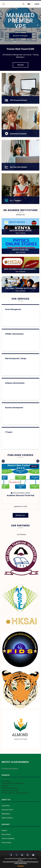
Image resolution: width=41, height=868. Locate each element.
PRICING (21, 65)
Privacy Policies (15, 862)
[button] (24, 4)
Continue (20, 866)
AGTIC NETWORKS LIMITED (20, 493)
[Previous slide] (3, 461)
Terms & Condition (8, 839)
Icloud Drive (6, 806)
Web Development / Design (16, 358)
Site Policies (6, 862)
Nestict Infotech (7, 818)
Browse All (20, 515)
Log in (37, 4)
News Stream (6, 834)
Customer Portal (7, 810)
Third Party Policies (25, 862)
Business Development (14, 408)
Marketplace (6, 814)
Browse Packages (21, 36)
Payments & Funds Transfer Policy (26, 863)
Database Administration (15, 383)
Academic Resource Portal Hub (21, 495)
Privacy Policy (6, 843)
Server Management (13, 309)
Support (4, 830)
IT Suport (9, 432)
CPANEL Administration (14, 334)
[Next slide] (38, 461)
